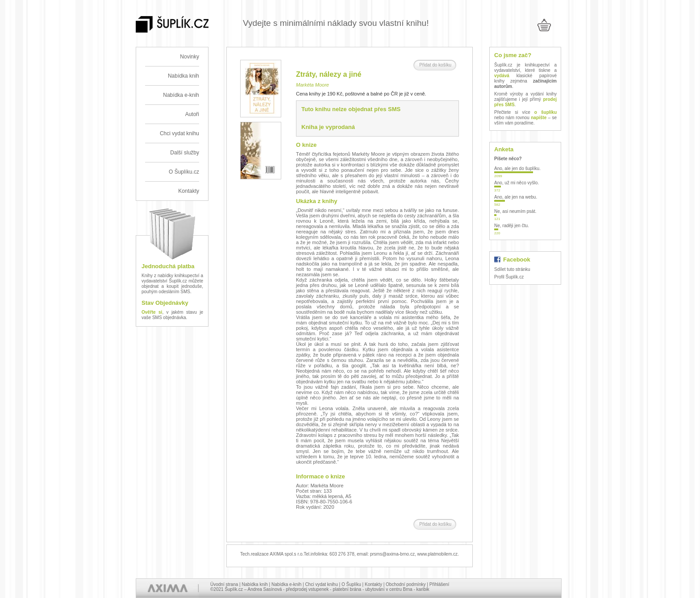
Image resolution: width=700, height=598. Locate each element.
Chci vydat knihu (179, 133)
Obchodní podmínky (406, 584)
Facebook (517, 260)
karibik (423, 589)
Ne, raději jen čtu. (512, 226)
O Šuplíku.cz (184, 172)
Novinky (190, 57)
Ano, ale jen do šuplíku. (517, 168)
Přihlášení (439, 584)
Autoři (192, 114)
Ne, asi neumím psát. (515, 211)
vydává (502, 76)
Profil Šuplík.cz (509, 277)
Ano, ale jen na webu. (516, 197)
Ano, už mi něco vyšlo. (517, 183)
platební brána (347, 589)
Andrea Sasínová (265, 589)
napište (539, 118)
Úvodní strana (224, 584)
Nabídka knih (183, 76)
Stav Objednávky (165, 303)
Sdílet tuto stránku (512, 269)
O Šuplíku (351, 584)
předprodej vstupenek (307, 589)
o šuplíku (546, 112)
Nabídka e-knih (181, 95)
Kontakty (189, 191)
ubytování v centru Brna (389, 589)
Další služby (185, 153)
